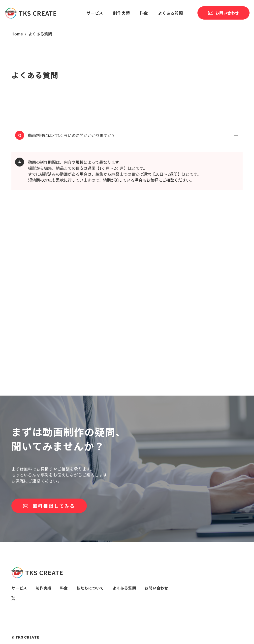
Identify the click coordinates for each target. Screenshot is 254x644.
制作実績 (121, 13)
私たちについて (90, 588)
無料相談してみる (49, 506)
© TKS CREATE (25, 637)
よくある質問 (171, 13)
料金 (144, 13)
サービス (95, 13)
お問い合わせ (223, 13)
